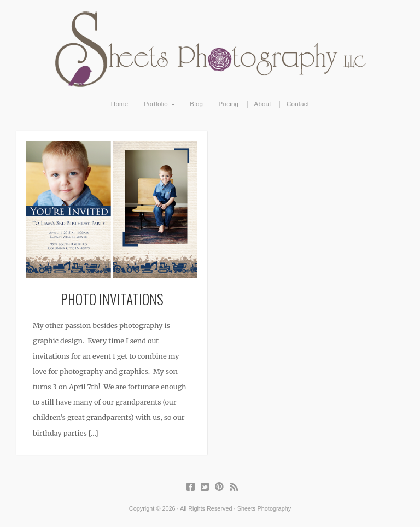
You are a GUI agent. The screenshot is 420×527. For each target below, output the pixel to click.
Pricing (229, 104)
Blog (196, 104)
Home (120, 104)
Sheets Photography (210, 49)
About (263, 104)
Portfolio (156, 104)
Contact (298, 104)
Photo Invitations (112, 298)
